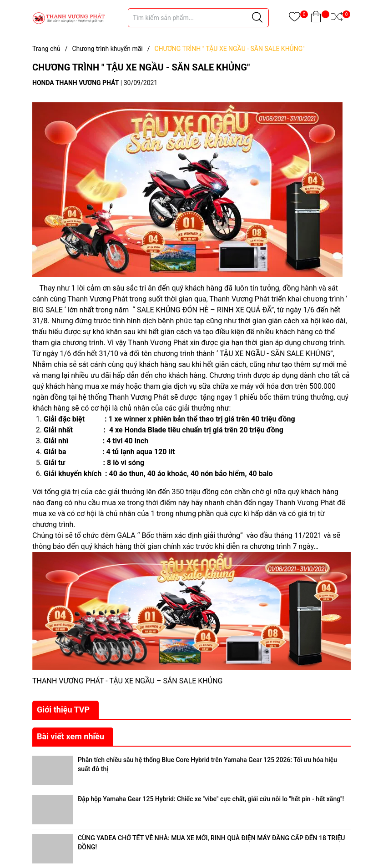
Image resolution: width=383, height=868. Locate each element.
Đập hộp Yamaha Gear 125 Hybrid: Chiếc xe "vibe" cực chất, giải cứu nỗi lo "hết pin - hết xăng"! (211, 799)
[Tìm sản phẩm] (198, 18)
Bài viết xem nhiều (71, 736)
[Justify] (257, 18)
